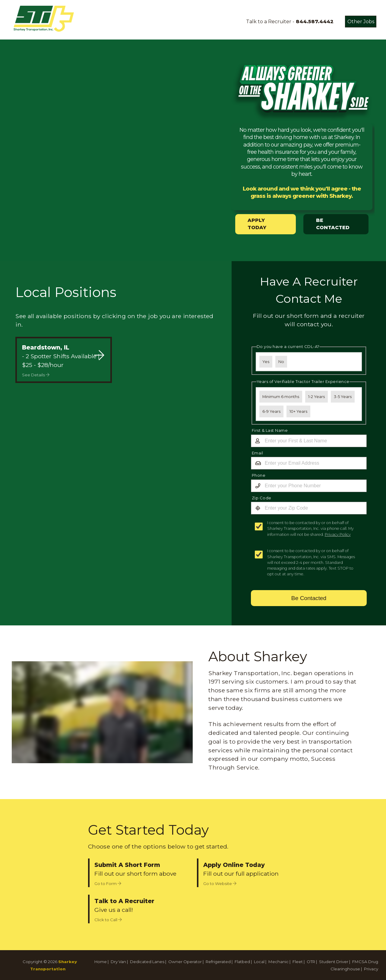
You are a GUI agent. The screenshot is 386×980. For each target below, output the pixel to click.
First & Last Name (270, 430)
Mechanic (278, 962)
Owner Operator (185, 962)
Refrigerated (218, 962)
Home (101, 962)
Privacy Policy (338, 534)
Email (258, 453)
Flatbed (242, 962)
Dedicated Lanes (147, 962)
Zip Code (262, 498)
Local (259, 962)
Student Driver (334, 962)
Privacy (371, 969)
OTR (311, 962)
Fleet (298, 962)
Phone (259, 475)
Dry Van (118, 962)
